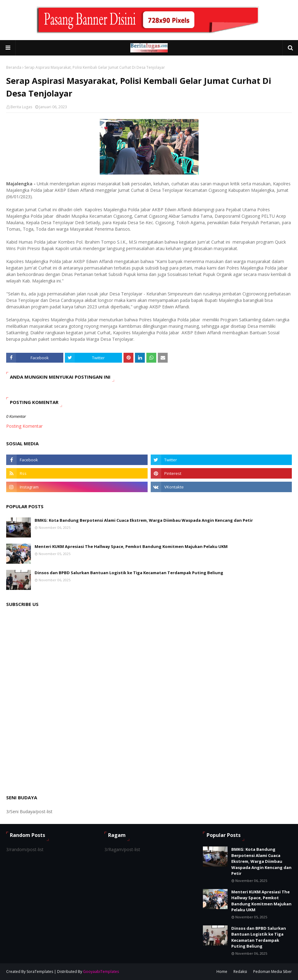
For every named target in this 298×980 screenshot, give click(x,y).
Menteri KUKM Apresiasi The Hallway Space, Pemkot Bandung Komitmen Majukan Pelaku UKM (131, 546)
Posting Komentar (24, 426)
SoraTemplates (40, 972)
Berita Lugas (21, 107)
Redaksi (240, 972)
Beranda (14, 67)
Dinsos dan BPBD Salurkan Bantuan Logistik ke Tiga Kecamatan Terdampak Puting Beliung (129, 573)
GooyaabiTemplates (101, 972)
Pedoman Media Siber (273, 972)
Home (222, 972)
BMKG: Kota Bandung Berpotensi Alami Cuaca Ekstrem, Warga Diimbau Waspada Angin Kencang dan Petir (144, 520)
